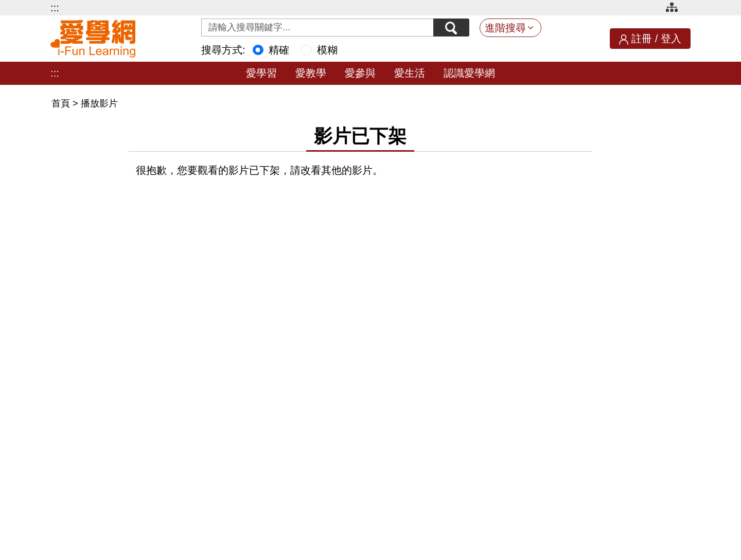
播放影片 (99, 103)
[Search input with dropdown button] (317, 28)
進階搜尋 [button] (505, 28)
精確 (279, 50)
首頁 (62, 103)
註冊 (642, 39)
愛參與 (360, 73)
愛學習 (261, 73)
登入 (671, 39)
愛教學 (311, 73)
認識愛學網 (469, 73)
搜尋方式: (223, 50)
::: (55, 8)
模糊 (327, 50)
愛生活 (410, 73)
